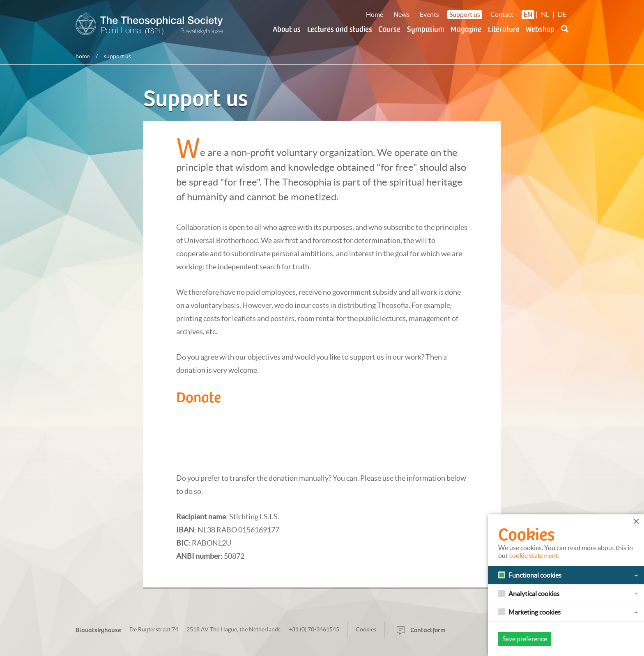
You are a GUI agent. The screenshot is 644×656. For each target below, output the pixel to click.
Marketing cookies (535, 612)
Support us (465, 14)
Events (429, 14)
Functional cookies (535, 575)
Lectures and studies (340, 29)
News (401, 14)
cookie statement (534, 555)
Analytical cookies (534, 594)
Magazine (466, 29)
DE (562, 14)
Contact (502, 14)
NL (545, 14)
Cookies (366, 629)
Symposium (426, 29)
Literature (504, 29)
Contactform (421, 629)
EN (528, 14)
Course (389, 29)
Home (375, 14)
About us (287, 29)
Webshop (540, 29)
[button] (565, 34)
